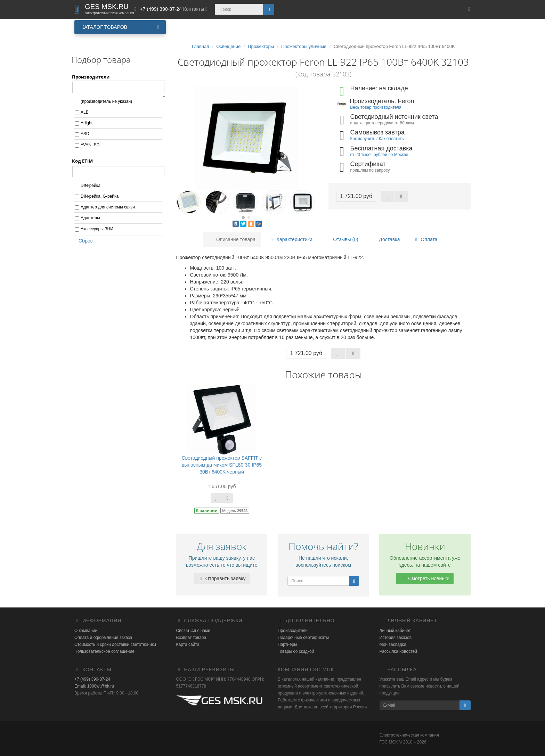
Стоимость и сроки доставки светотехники (115, 644)
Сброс (83, 241)
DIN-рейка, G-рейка (100, 196)
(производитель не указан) (106, 101)
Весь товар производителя (376, 107)
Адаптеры (90, 218)
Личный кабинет (395, 631)
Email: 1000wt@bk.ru (94, 686)
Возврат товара (191, 638)
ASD (85, 134)
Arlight (87, 123)
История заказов (396, 638)
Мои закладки (393, 644)
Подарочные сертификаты (303, 638)
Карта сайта (188, 644)
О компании (86, 631)
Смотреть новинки (425, 578)
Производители (293, 631)
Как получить (363, 139)
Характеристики (291, 239)
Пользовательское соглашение (104, 651)
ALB (85, 112)
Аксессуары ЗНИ (97, 229)
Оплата (425, 239)
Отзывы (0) (342, 239)
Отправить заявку (222, 578)
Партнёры (287, 644)
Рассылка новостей (398, 651)
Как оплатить (391, 139)
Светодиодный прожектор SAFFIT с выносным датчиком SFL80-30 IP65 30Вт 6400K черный (222, 465)
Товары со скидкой (296, 651)
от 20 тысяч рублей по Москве (379, 155)
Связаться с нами (193, 631)
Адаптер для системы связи (108, 207)
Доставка (385, 239)
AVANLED (90, 145)
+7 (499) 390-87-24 (92, 679)
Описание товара (232, 239)
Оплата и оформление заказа (103, 638)
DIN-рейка (91, 186)
